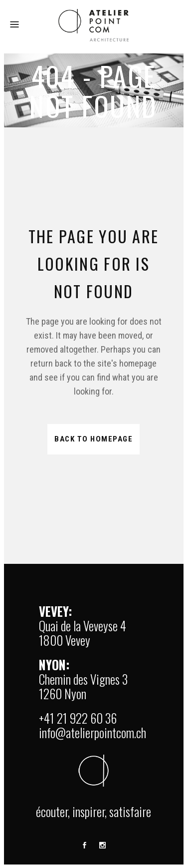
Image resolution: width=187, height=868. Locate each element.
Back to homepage (93, 439)
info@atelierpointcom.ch (93, 732)
